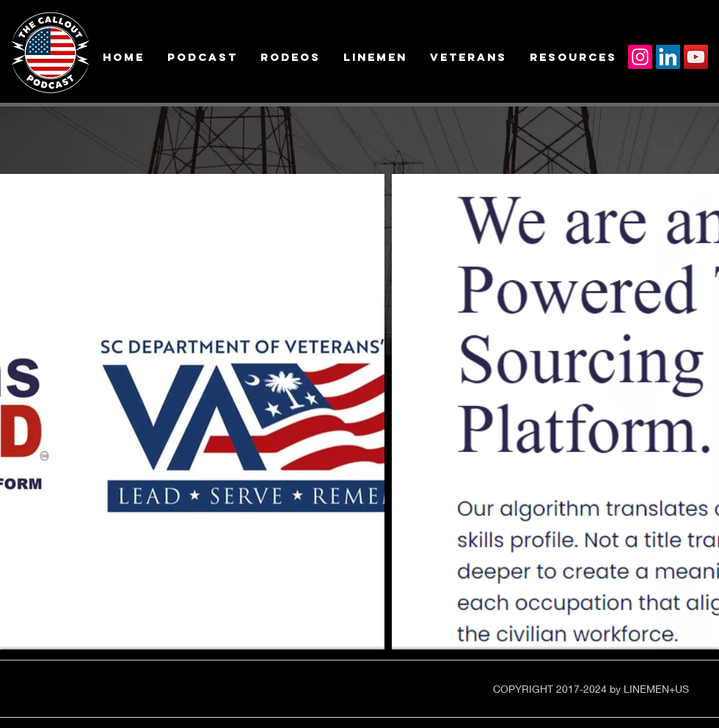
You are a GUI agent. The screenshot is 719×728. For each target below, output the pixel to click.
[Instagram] (640, 57)
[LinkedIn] (668, 57)
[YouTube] (696, 57)
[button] (123, 57)
